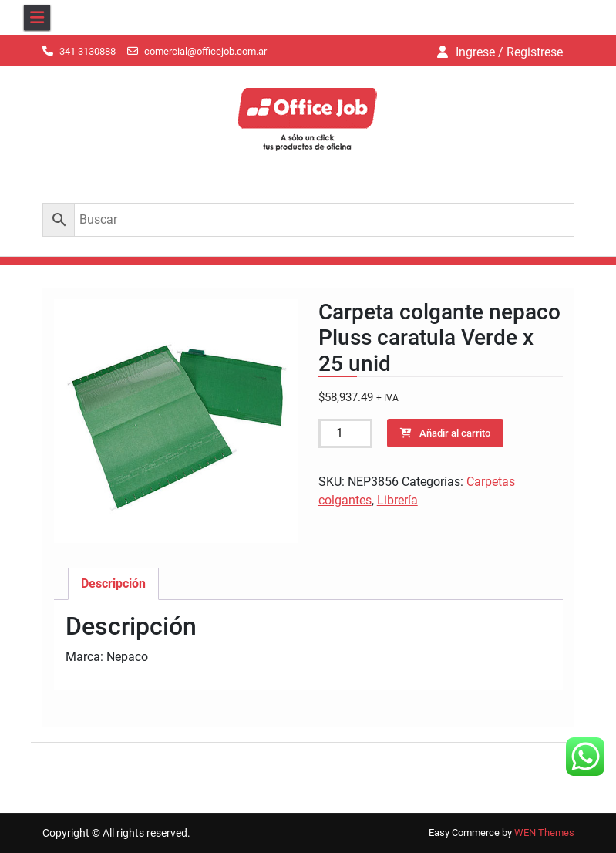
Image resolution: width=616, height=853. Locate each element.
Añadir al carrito (455, 433)
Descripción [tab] (113, 583)
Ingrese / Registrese (509, 52)
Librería (397, 500)
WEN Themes (544, 833)
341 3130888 (88, 51)
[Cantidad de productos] (345, 433)
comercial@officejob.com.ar (205, 51)
